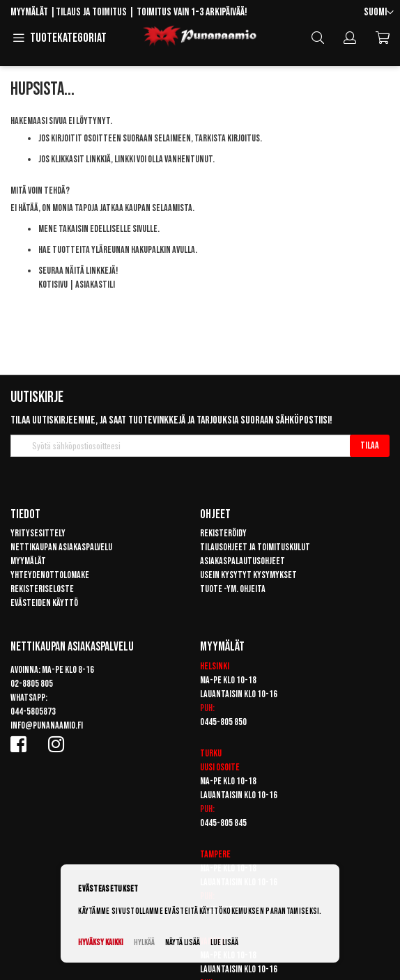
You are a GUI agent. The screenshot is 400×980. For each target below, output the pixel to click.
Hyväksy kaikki (101, 943)
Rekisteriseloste (42, 589)
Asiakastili (95, 285)
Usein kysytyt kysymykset (248, 575)
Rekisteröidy (223, 533)
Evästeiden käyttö (44, 603)
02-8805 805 (32, 684)
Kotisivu (53, 285)
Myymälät (29, 12)
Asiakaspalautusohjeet (243, 561)
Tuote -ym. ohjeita (233, 589)
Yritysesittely (38, 533)
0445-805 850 (223, 722)
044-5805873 (33, 711)
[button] (379, 13)
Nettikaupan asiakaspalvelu (61, 547)
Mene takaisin (63, 229)
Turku (211, 753)
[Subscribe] (370, 446)
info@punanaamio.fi (47, 725)
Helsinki (215, 666)
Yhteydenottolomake (50, 575)
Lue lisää (224, 943)
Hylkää (144, 943)
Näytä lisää (183, 943)
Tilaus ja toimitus (91, 12)
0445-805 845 (223, 823)
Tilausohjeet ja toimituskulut (255, 547)
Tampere (215, 854)
